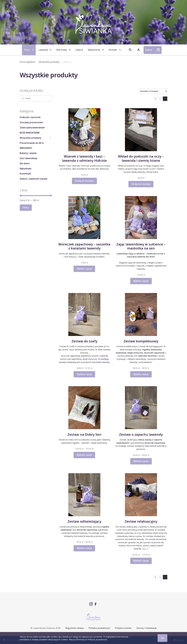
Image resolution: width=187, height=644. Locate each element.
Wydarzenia (94, 50)
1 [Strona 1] (160, 99)
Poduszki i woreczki (30, 117)
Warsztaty (62, 50)
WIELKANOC (26, 148)
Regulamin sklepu (75, 628)
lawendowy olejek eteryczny (84, 359)
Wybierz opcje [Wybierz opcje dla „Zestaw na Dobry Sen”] (84, 455)
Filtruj (26, 207)
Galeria (79, 50)
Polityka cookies (123, 628)
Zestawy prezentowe (31, 122)
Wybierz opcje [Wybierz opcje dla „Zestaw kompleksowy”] (141, 374)
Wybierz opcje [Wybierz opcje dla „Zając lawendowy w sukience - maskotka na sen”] (141, 281)
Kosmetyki (25, 174)
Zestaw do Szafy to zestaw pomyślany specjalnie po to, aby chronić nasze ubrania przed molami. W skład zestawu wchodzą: (84, 349)
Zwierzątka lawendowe (32, 128)
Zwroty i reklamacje (146, 628)
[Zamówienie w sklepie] (153, 91)
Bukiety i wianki (28, 153)
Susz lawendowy (29, 158)
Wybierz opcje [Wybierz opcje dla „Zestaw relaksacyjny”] (141, 561)
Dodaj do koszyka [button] (84, 181)
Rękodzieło (26, 169)
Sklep (27, 50)
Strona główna (27, 62)
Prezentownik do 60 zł (32, 143)
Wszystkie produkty (49, 62)
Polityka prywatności (99, 628)
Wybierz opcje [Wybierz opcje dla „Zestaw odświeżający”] (84, 548)
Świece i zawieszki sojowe (34, 179)
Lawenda (43, 50)
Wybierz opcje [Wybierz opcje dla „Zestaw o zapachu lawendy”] (141, 461)
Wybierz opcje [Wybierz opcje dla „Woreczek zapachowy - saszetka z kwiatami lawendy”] (84, 269)
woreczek (65, 356)
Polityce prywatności (97, 639)
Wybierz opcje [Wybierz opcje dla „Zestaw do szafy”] (84, 374)
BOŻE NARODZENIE (30, 133)
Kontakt (113, 50)
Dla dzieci (25, 163)
